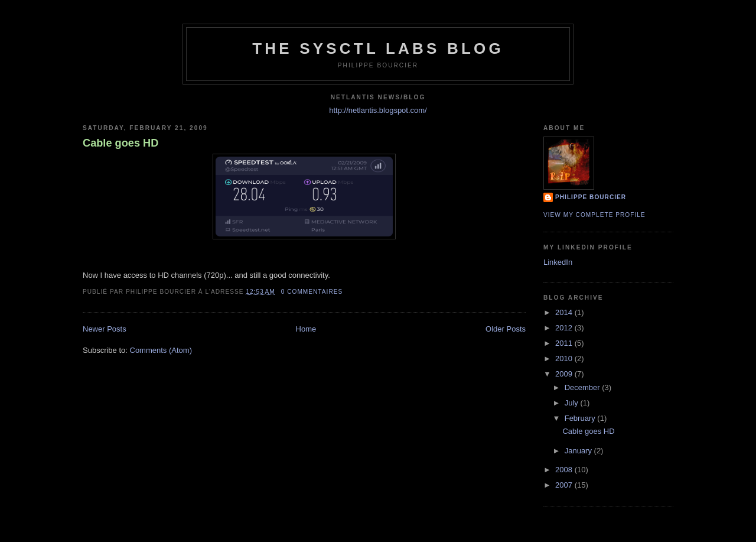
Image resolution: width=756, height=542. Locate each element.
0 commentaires (312, 292)
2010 (565, 358)
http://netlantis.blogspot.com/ (378, 110)
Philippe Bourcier (591, 197)
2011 (565, 343)
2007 (565, 485)
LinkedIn (558, 262)
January (579, 451)
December (584, 387)
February (581, 418)
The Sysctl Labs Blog (378, 48)
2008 (565, 470)
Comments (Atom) (161, 350)
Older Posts (506, 329)
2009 (565, 374)
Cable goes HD (120, 143)
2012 (565, 328)
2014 (565, 312)
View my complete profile (594, 215)
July (573, 403)
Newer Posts (105, 329)
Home (306, 329)
